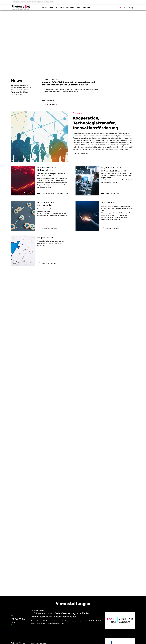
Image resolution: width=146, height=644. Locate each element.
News (44, 7)
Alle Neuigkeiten (49, 105)
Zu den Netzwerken (113, 228)
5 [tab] (24, 105)
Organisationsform (112, 193)
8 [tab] (32, 105)
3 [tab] (18, 105)
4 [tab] (21, 105)
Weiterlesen (51, 100)
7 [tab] (29, 105)
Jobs (79, 7)
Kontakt (87, 7)
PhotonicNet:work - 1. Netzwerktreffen (55, 193)
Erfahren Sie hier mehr (50, 263)
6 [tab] (27, 105)
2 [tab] (15, 105)
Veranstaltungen (67, 7)
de (120, 7)
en (124, 7)
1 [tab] (13, 105)
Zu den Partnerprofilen (50, 228)
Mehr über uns (83, 154)
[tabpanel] (88, 90)
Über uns (53, 7)
